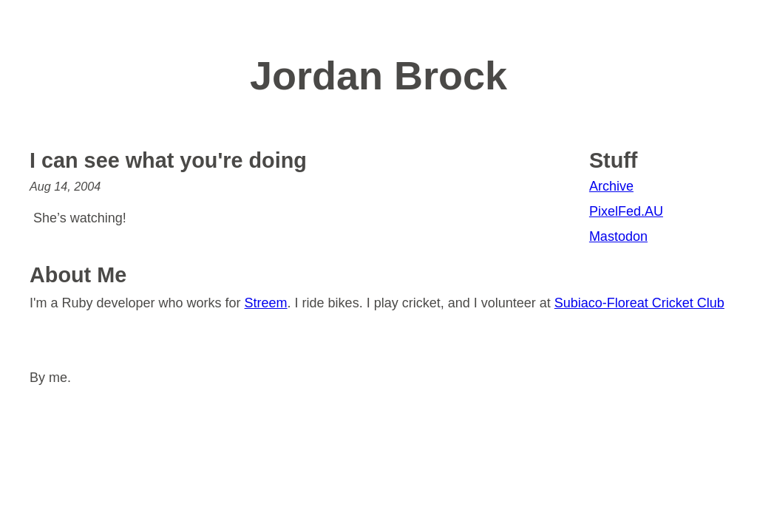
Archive (611, 186)
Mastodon (618, 236)
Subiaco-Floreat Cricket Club (639, 303)
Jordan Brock (378, 75)
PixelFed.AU (626, 211)
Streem (266, 303)
